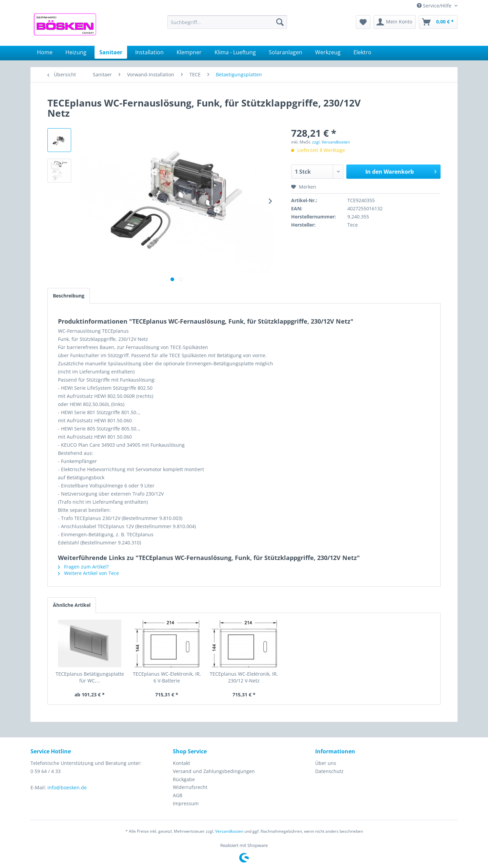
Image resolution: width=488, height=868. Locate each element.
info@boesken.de (67, 787)
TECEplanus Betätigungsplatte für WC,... (90, 677)
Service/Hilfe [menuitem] (435, 6)
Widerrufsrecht (190, 787)
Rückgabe (184, 779)
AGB (178, 795)
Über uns (326, 763)
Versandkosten (229, 831)
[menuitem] (227, 22)
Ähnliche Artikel (72, 605)
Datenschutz (329, 771)
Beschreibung (69, 296)
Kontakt (181, 763)
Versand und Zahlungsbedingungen (214, 771)
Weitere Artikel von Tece (88, 573)
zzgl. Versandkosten (331, 142)
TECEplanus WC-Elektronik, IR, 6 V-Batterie (167, 677)
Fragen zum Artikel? (83, 567)
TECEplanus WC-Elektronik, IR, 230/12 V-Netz (244, 677)
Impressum (186, 803)
